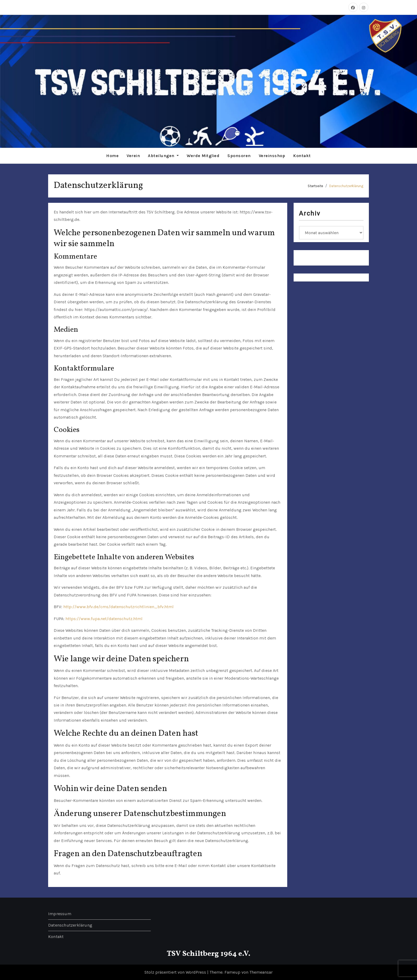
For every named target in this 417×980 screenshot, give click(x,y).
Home (112, 156)
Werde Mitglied (203, 156)
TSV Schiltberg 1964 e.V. (209, 954)
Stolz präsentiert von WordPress (176, 972)
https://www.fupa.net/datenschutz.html (104, 619)
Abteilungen (163, 156)
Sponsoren (239, 156)
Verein (133, 156)
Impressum (60, 914)
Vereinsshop (272, 156)
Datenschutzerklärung (346, 186)
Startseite (315, 186)
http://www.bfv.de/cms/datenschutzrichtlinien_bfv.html (118, 607)
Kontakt (302, 156)
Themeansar (261, 972)
